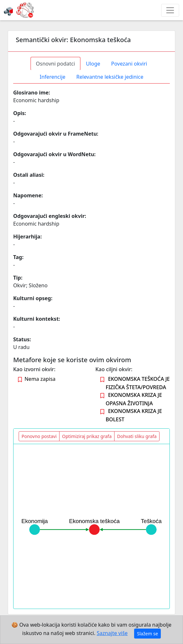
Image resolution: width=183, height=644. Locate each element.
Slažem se (147, 634)
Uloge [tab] (93, 64)
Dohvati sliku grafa (137, 436)
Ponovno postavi (39, 436)
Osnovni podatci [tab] (56, 64)
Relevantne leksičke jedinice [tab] (110, 77)
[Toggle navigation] (170, 10)
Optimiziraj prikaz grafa (87, 436)
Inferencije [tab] (52, 77)
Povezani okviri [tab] (129, 64)
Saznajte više (112, 633)
